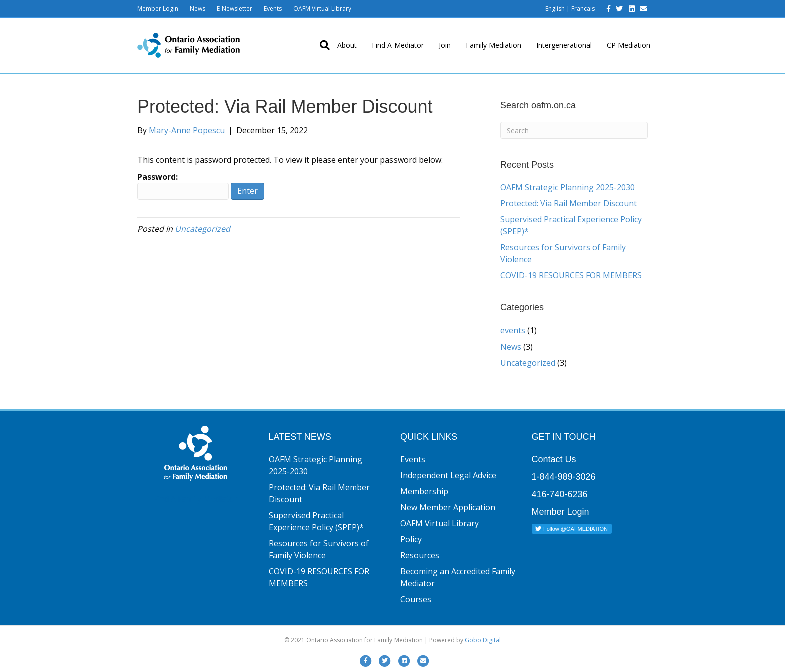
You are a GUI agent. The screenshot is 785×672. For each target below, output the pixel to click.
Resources (420, 555)
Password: (183, 186)
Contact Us (554, 459)
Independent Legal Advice (448, 475)
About (347, 45)
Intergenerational (564, 45)
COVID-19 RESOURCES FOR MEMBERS (571, 275)
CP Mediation (629, 45)
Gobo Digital (483, 640)
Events (273, 8)
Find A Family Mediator (195, 499)
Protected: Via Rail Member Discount (568, 203)
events (513, 330)
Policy (411, 539)
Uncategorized (203, 229)
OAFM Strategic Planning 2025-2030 (567, 187)
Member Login (158, 8)
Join (445, 45)
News (198, 8)
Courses (416, 599)
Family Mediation (493, 45)
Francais (583, 8)
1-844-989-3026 (564, 477)
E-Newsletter (235, 8)
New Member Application (448, 507)
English (555, 8)
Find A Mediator (398, 45)
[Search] (321, 45)
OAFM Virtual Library (322, 8)
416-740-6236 (560, 494)
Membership (424, 491)
